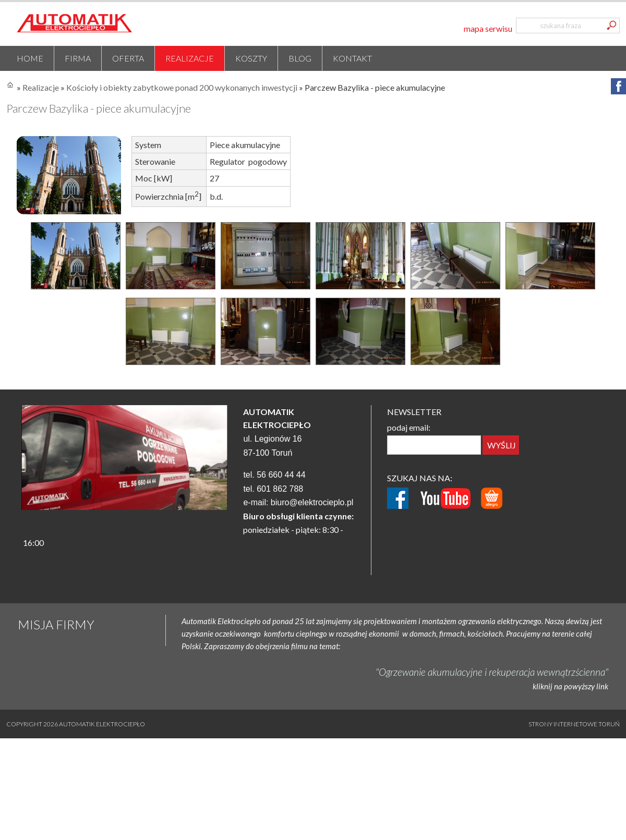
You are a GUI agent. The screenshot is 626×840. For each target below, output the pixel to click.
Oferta (128, 58)
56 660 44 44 (281, 475)
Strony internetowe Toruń (574, 724)
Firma (78, 58)
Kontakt (352, 58)
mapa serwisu (488, 28)
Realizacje (190, 58)
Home (30, 58)
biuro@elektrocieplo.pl (312, 502)
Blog (300, 58)
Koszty (251, 58)
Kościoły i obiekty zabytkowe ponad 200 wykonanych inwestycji (182, 87)
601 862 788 (280, 489)
